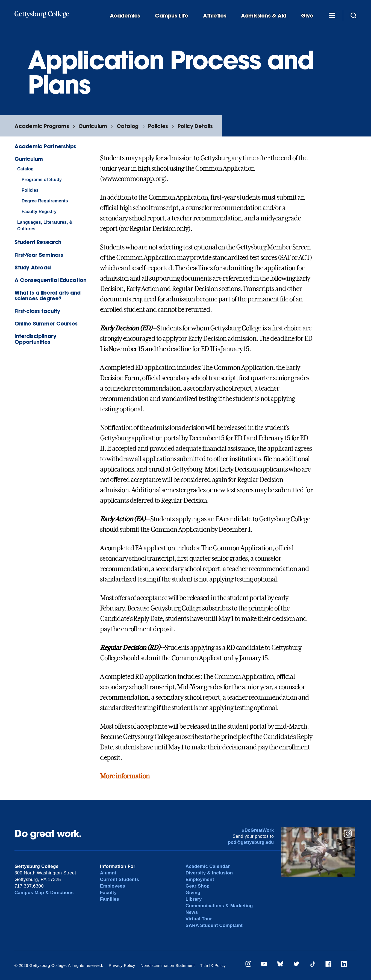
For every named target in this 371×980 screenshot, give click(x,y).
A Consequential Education (50, 280)
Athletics (215, 16)
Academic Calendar (208, 866)
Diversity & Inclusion (209, 873)
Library (194, 899)
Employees (113, 886)
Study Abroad (33, 267)
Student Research (38, 242)
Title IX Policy (213, 965)
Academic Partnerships (45, 146)
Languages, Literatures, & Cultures (45, 226)
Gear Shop (198, 886)
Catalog (128, 126)
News (192, 912)
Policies (158, 126)
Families (110, 899)
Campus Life (172, 16)
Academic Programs (42, 126)
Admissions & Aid (264, 16)
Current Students (120, 879)
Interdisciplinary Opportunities (35, 339)
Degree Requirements (45, 201)
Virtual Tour (199, 919)
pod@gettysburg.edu (251, 842)
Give (307, 16)
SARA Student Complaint (214, 925)
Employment (200, 879)
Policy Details (195, 126)
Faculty (108, 893)
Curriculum (93, 126)
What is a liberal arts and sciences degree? (48, 295)
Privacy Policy (122, 965)
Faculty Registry (39, 212)
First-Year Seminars (39, 255)
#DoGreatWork (258, 830)
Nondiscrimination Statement (168, 965)
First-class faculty (37, 311)
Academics (125, 16)
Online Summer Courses (46, 323)
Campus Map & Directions (44, 893)
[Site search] (354, 15)
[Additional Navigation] (332, 15)
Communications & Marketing (219, 906)
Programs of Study (42, 180)
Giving (193, 893)
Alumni (108, 873)
